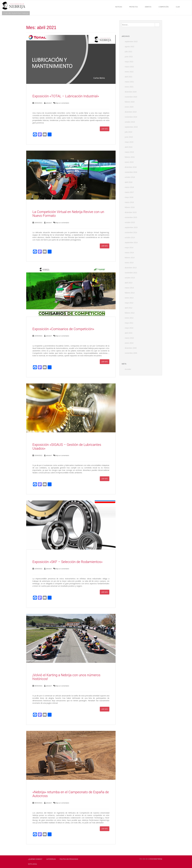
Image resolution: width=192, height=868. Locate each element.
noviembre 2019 (131, 117)
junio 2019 (129, 137)
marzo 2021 (129, 82)
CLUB (178, 7)
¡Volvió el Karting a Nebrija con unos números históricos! (66, 677)
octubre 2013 (130, 278)
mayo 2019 (129, 142)
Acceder (128, 369)
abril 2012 (129, 308)
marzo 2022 (129, 67)
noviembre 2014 (131, 232)
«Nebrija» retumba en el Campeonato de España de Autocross (71, 794)
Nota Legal (33, 864)
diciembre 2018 (131, 167)
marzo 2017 (129, 192)
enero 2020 (129, 107)
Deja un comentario (62, 103)
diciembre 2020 (131, 92)
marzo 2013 (129, 288)
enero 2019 (129, 162)
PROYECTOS (133, 7)
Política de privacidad (69, 859)
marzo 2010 (129, 338)
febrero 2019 (130, 157)
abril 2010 (129, 333)
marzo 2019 (129, 152)
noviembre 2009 (131, 353)
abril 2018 (129, 182)
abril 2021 (129, 77)
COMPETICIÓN (164, 7)
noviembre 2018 (131, 172)
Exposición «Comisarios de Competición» (63, 329)
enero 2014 (129, 263)
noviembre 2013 (131, 273)
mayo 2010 (129, 328)
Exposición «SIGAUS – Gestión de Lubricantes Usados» (67, 447)
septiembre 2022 (131, 42)
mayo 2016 (129, 197)
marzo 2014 (129, 253)
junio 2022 (129, 57)
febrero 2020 (130, 102)
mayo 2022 (129, 62)
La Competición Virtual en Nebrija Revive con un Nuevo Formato (68, 214)
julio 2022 (128, 52)
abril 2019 (129, 147)
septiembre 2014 (131, 243)
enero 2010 (129, 343)
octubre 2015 (130, 222)
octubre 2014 (130, 237)
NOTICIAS (119, 7)
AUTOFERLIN (51, 859)
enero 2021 (129, 87)
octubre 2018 (130, 177)
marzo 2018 (129, 187)
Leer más (105, 129)
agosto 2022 (129, 47)
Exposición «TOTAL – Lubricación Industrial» (66, 96)
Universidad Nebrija (156, 859)
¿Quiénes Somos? (35, 859)
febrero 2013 (130, 293)
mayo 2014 (129, 248)
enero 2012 (129, 318)
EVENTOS (148, 7)
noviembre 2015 (131, 217)
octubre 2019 (130, 122)
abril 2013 (129, 283)
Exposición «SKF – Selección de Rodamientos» (68, 562)
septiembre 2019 (131, 127)
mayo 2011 (129, 323)
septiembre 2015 (131, 227)
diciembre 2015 (131, 212)
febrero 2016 (130, 207)
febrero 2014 (130, 258)
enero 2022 (129, 72)
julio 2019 (128, 132)
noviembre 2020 (131, 97)
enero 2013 (129, 298)
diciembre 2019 (131, 112)
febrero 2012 (130, 313)
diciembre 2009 (131, 348)
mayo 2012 (129, 303)
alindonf (49, 103)
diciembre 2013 (131, 268)
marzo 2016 (129, 202)
